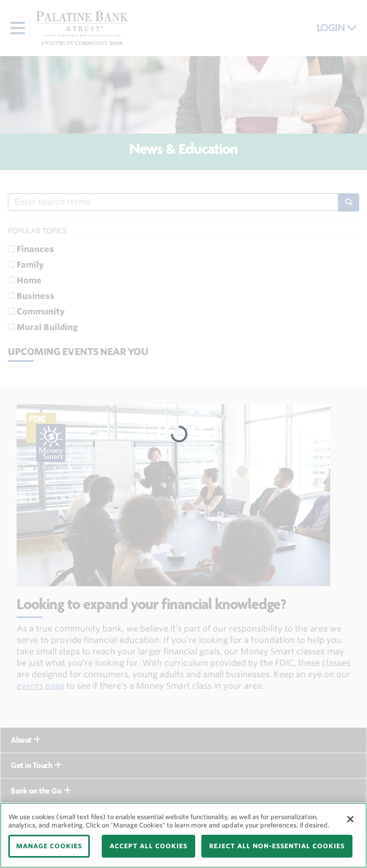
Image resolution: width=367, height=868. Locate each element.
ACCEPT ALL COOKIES (148, 846)
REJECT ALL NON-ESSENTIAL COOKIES (277, 846)
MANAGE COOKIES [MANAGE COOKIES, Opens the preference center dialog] (49, 846)
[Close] (350, 819)
